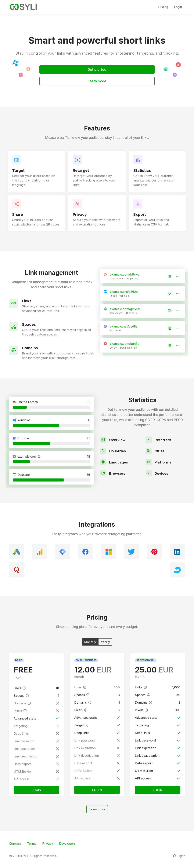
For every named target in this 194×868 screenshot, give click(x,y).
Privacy (48, 844)
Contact (15, 844)
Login (36, 790)
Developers (67, 844)
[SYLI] (23, 7)
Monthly (90, 642)
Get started (97, 70)
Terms (32, 844)
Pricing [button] (163, 7)
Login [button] (178, 7)
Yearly (105, 642)
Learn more (97, 81)
